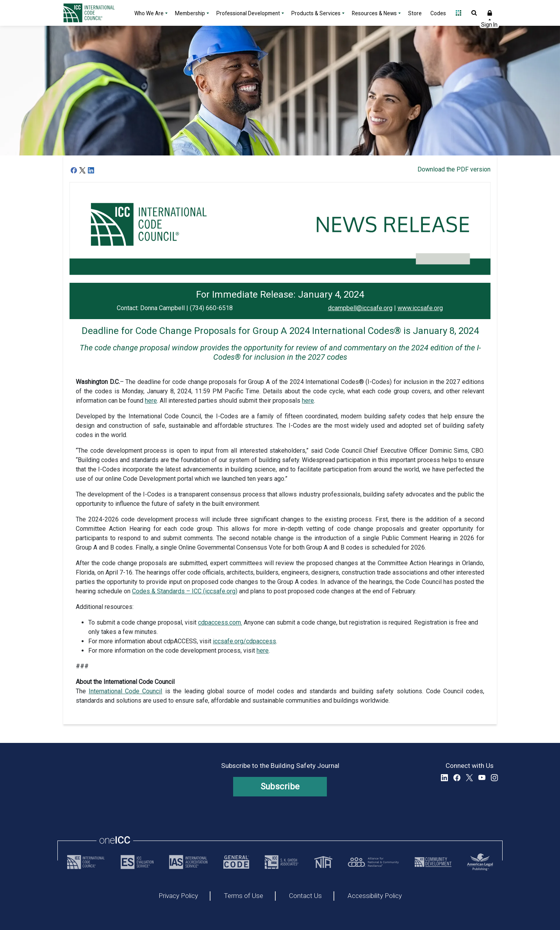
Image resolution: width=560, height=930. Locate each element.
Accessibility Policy (375, 896)
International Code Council (125, 691)
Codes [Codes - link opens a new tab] (438, 13)
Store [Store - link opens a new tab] (415, 13)
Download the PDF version (454, 169)
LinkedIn (444, 778)
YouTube (482, 778)
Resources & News (374, 13)
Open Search (474, 13)
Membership (190, 13)
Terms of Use (243, 896)
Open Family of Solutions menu (458, 13)
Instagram (494, 778)
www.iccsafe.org (420, 308)
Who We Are (149, 13)
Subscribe (280, 786)
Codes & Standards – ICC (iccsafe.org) (185, 591)
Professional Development (248, 13)
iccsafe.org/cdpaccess (244, 641)
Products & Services (316, 13)
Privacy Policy (178, 896)
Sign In (490, 13)
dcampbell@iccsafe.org (360, 308)
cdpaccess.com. (220, 622)
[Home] (94, 13)
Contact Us (305, 896)
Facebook (457, 778)
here (151, 401)
